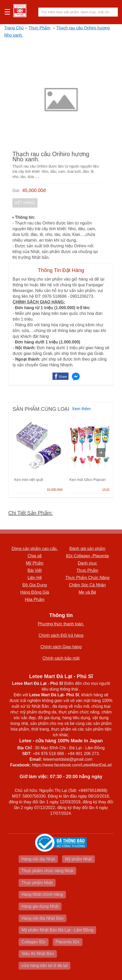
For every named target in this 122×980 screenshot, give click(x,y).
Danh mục (87, 563)
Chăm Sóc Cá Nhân (87, 585)
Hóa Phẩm (35, 600)
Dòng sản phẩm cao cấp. (35, 549)
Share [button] (63, 377)
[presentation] (101, 453)
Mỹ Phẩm (35, 563)
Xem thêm (81, 409)
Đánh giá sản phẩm (87, 549)
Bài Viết (35, 570)
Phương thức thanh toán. (61, 624)
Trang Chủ (14, 28)
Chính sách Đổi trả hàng (61, 635)
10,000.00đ (55, 490)
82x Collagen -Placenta (87, 556)
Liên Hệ (35, 578)
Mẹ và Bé (87, 592)
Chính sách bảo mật (61, 658)
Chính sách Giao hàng (61, 647)
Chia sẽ (35, 556)
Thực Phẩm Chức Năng (87, 578)
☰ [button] (7, 12)
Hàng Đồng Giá (35, 592)
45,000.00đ (34, 190)
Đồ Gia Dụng (35, 585)
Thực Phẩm (40, 28)
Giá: (16, 191)
